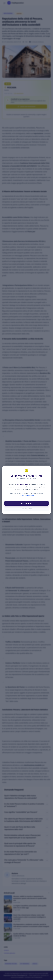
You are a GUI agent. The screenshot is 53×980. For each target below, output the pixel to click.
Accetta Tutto (27, 503)
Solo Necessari (26, 509)
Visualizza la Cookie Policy (26, 495)
